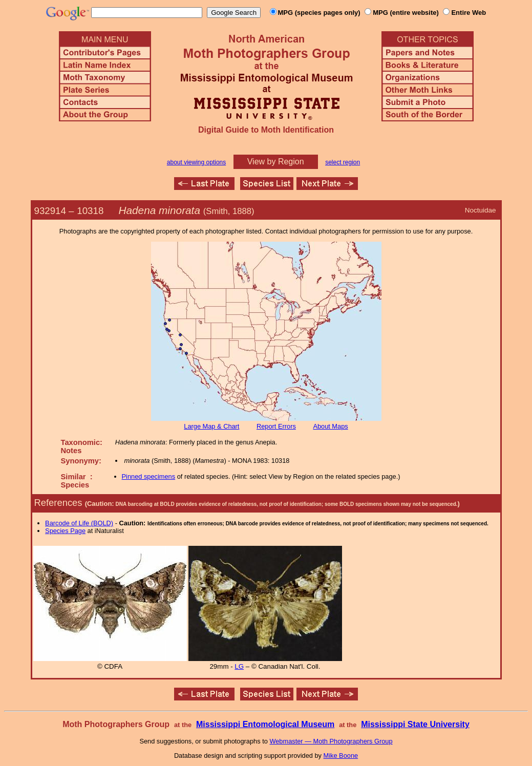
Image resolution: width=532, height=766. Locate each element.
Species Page (65, 531)
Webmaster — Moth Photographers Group (331, 741)
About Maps (330, 426)
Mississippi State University (415, 724)
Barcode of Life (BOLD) (79, 523)
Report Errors (276, 426)
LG (239, 666)
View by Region (276, 162)
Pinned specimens (149, 476)
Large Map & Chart (211, 426)
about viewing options (196, 162)
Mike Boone (341, 756)
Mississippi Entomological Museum (265, 724)
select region (343, 162)
